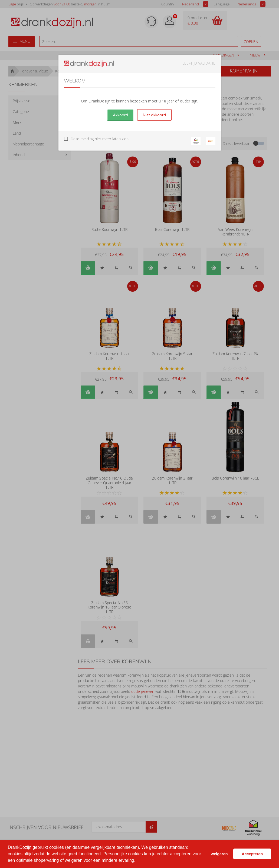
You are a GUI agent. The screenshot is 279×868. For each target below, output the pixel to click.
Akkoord (120, 115)
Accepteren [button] (252, 854)
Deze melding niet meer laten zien (100, 139)
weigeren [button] (219, 854)
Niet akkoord (154, 115)
